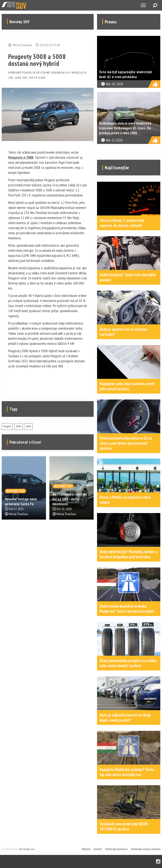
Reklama (86, 849)
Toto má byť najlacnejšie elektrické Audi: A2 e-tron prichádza (126, 74)
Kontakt (98, 849)
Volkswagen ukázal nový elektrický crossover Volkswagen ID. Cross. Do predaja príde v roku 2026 (125, 128)
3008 (18, 426)
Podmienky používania (116, 849)
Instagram (158, 861)
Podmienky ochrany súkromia (146, 849)
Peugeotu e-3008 (21, 157)
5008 (28, 426)
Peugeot (7, 426)
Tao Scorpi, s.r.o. (27, 849)
